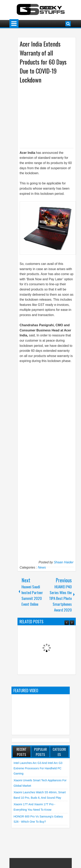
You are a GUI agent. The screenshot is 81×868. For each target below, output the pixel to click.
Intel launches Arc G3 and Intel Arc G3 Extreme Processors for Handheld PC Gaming (38, 768)
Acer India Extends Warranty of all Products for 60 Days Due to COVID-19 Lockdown (43, 62)
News (42, 567)
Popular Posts (40, 752)
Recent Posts (22, 752)
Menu (14, 24)
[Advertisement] (49, 115)
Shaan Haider (64, 562)
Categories (59, 752)
